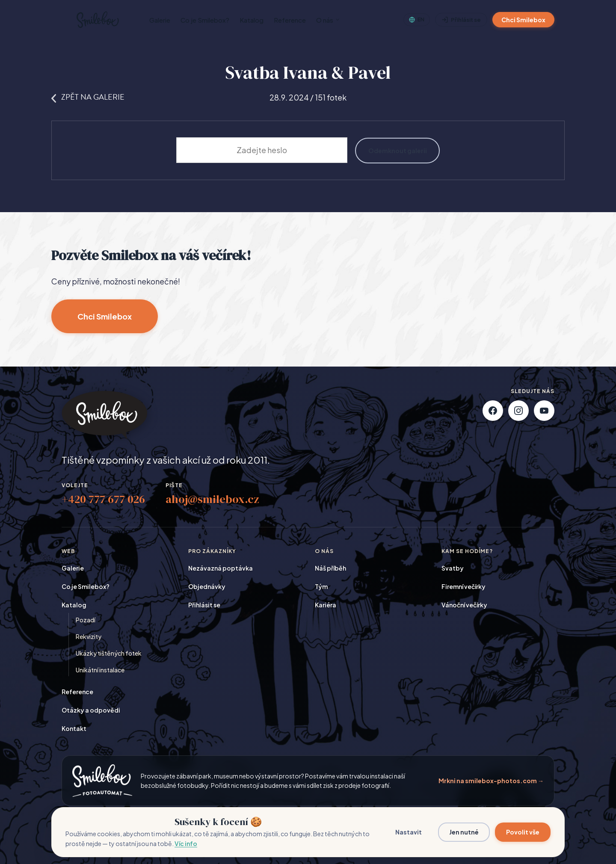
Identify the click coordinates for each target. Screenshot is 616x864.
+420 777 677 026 (103, 500)
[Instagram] (518, 411)
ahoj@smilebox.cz (212, 500)
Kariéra (326, 605)
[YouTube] (544, 411)
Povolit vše (523, 832)
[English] (417, 20)
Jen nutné (464, 832)
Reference (290, 20)
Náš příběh (330, 568)
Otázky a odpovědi (91, 710)
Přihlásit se (461, 20)
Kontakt (74, 729)
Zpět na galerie (88, 97)
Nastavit (409, 832)
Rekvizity (89, 637)
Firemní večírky (463, 587)
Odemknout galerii (398, 150)
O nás (328, 20)
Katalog (252, 20)
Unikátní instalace (100, 670)
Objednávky (207, 587)
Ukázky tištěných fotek (109, 654)
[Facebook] (493, 411)
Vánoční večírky (464, 605)
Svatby (453, 568)
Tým (321, 587)
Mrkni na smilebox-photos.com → (491, 781)
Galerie (160, 20)
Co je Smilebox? (205, 20)
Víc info (186, 843)
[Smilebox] (97, 20)
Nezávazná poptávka (221, 568)
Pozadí (86, 620)
